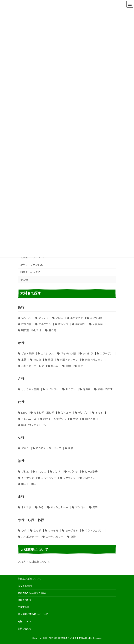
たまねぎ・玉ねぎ (44, 413)
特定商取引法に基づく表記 (32, 593)
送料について (25, 600)
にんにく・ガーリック (48, 448)
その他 (24, 280)
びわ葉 (25, 472)
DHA (24, 413)
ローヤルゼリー (55, 537)
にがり (25, 448)
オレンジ (63, 324)
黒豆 (80, 366)
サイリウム (52, 389)
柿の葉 (37, 360)
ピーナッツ (28, 478)
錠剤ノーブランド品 (31, 265)
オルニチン (45, 324)
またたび (26, 507)
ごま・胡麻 (28, 354)
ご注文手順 (24, 607)
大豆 (75, 419)
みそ (41, 507)
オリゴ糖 (26, 324)
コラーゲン (106, 354)
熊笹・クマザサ (69, 360)
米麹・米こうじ (94, 360)
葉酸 (73, 537)
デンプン (83, 413)
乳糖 (71, 448)
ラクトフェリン (94, 531)
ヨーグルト (72, 531)
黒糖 (68, 366)
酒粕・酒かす (105, 389)
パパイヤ (73, 472)
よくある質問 (25, 586)
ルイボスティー (30, 537)
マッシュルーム (59, 507)
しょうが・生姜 (30, 389)
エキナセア (77, 318)
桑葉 (51, 360)
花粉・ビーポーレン (33, 366)
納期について (25, 621)
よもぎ (37, 531)
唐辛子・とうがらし (55, 419)
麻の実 (52, 330)
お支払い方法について (29, 579)
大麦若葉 (98, 324)
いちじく (26, 318)
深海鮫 (87, 389)
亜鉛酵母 (80, 324)
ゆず (24, 531)
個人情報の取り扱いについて (33, 614)
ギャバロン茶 (68, 354)
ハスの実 (41, 472)
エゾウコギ (96, 318)
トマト (99, 413)
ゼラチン (71, 389)
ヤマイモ (53, 531)
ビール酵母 (91, 472)
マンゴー (80, 507)
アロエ (59, 318)
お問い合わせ (25, 629)
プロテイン (89, 478)
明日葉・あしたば (31, 330)
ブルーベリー (48, 478)
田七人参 (90, 419)
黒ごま (55, 366)
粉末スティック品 (30, 272)
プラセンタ (69, 478)
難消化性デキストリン (34, 425)
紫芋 (95, 507)
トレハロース (29, 419)
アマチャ (43, 318)
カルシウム (47, 354)
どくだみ (66, 413)
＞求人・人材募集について (34, 562)
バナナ (57, 472)
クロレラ (88, 354)
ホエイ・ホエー (30, 484)
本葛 (24, 360)
